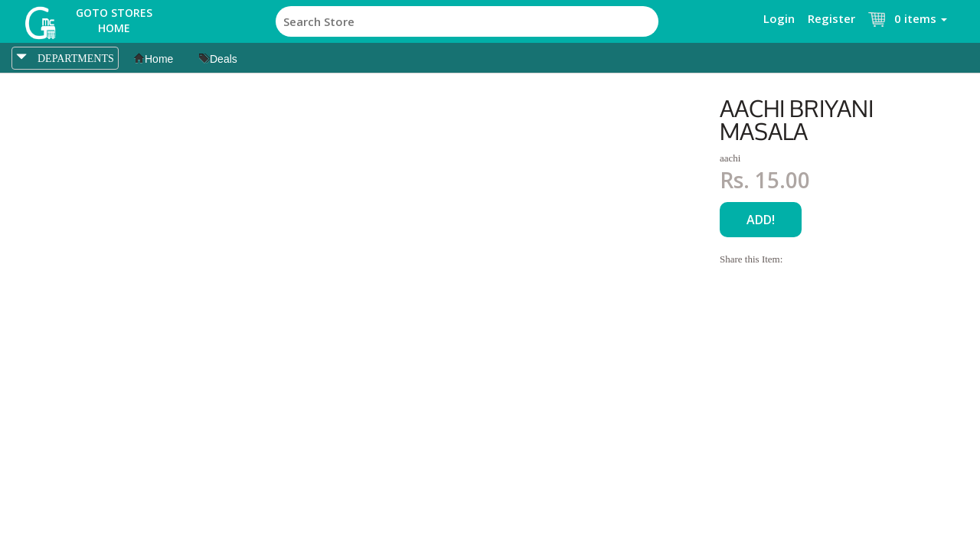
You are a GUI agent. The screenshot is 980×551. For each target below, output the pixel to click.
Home (154, 59)
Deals (218, 59)
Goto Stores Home (114, 20)
